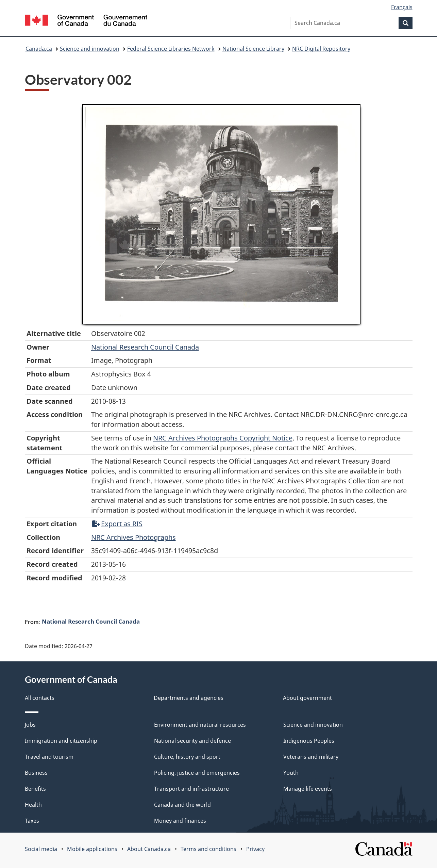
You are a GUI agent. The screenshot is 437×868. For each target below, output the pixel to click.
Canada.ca (39, 49)
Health (33, 805)
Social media (41, 849)
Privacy (255, 849)
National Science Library (253, 49)
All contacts (40, 698)
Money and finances (180, 821)
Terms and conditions (208, 849)
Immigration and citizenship (61, 741)
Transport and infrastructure (191, 789)
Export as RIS (117, 524)
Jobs (30, 725)
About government (307, 698)
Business (36, 773)
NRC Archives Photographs (133, 537)
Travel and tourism (49, 757)
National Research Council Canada (145, 347)
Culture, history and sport (187, 757)
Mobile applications (92, 849)
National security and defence (192, 741)
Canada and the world (182, 805)
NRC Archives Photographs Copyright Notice (223, 438)
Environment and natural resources (200, 725)
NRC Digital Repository (321, 49)
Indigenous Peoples (309, 741)
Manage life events (308, 789)
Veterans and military (311, 757)
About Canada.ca (149, 849)
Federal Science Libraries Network (171, 49)
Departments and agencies (189, 698)
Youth (291, 773)
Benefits (35, 789)
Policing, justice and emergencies (197, 773)
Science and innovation (90, 49)
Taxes (32, 821)
